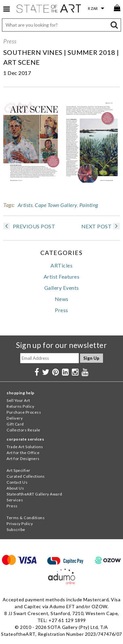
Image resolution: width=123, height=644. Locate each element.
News (62, 299)
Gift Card (15, 424)
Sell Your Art (18, 400)
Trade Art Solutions (25, 447)
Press (10, 41)
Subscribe (16, 529)
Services (15, 500)
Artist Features (62, 276)
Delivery (15, 418)
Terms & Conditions (26, 518)
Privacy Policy (20, 524)
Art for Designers (23, 459)
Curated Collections (26, 476)
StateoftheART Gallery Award (34, 494)
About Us (15, 488)
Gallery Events (62, 288)
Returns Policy (20, 406)
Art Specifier (19, 470)
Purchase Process (24, 412)
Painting (89, 205)
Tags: (9, 205)
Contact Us (17, 482)
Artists (25, 205)
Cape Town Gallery (56, 205)
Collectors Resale (23, 430)
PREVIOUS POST (29, 226)
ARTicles (61, 265)
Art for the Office (23, 453)
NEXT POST (101, 226)
